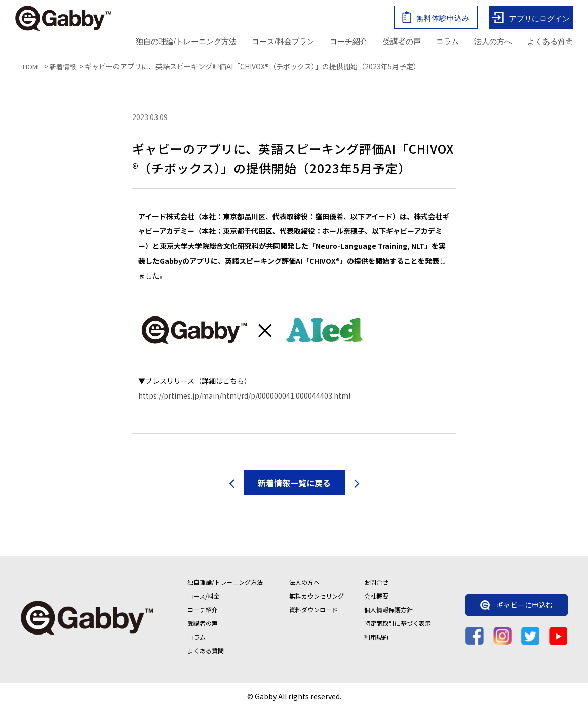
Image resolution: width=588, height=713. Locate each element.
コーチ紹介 (349, 42)
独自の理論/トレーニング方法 (186, 42)
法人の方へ (493, 42)
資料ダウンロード (313, 612)
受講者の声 (402, 42)
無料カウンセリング (317, 599)
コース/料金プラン (283, 42)
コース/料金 (204, 599)
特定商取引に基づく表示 (398, 626)
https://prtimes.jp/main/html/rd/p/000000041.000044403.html (244, 399)
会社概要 (376, 599)
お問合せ (376, 585)
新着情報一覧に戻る (294, 486)
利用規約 (376, 640)
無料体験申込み (436, 18)
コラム (447, 42)
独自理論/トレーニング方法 (225, 585)
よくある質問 (550, 42)
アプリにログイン (531, 19)
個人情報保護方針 (388, 612)
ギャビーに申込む (517, 607)
